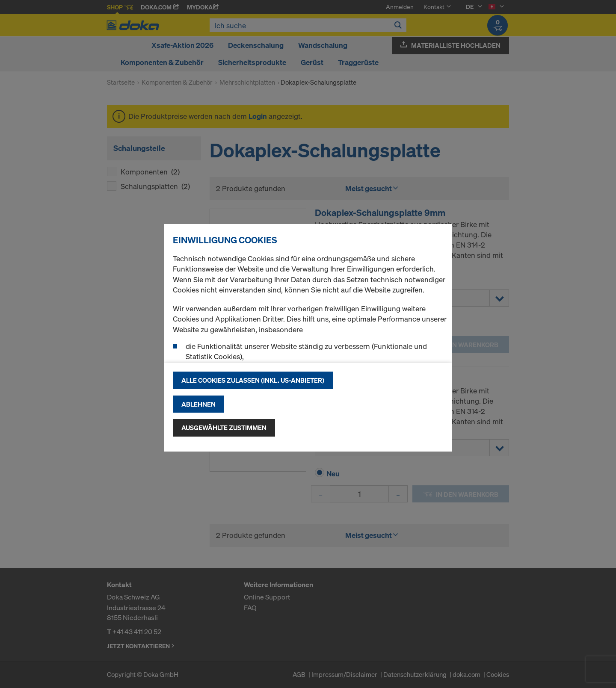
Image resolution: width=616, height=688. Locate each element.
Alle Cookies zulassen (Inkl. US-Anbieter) (253, 380)
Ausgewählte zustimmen (224, 428)
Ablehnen (198, 404)
